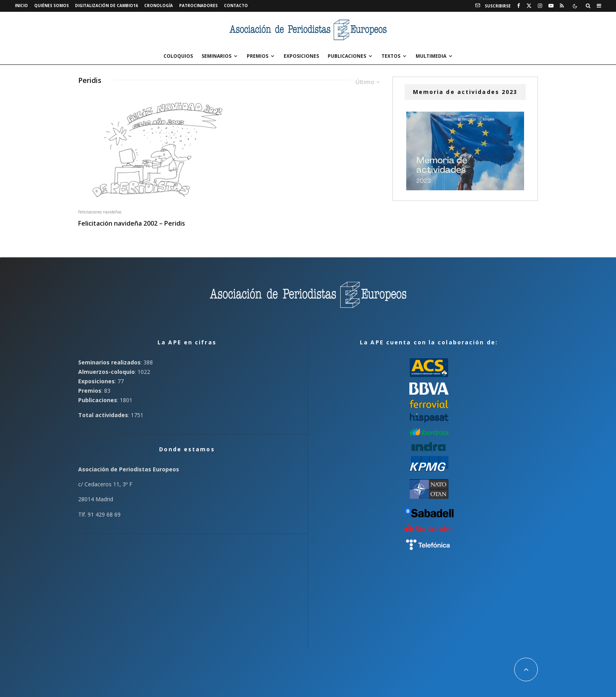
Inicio (21, 6)
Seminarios (216, 56)
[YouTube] (551, 6)
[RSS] (562, 6)
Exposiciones (301, 56)
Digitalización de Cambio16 (106, 6)
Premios (258, 56)
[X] (529, 6)
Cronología (159, 6)
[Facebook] (519, 6)
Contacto (236, 6)
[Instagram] (540, 6)
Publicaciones (347, 56)
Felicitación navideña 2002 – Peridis (132, 223)
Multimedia (431, 56)
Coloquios (178, 56)
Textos (391, 56)
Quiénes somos (51, 6)
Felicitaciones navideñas (100, 212)
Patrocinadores (198, 6)
